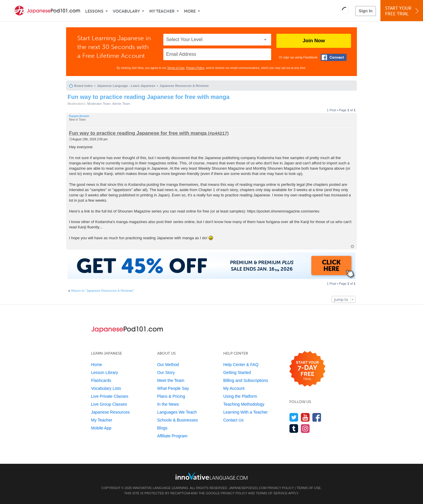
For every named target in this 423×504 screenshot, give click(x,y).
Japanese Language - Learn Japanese (126, 86)
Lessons (94, 11)
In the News (168, 404)
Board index (83, 86)
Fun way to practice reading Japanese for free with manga (148, 97)
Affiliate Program (172, 436)
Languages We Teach (177, 412)
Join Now (314, 41)
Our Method (168, 365)
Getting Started (237, 372)
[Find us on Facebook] (317, 417)
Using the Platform (240, 396)
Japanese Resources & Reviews (184, 86)
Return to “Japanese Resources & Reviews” (103, 291)
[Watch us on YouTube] (305, 417)
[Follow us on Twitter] (294, 417)
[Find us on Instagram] (305, 428)
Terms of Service (272, 493)
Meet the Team (171, 380)
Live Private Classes (110, 396)
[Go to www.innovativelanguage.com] (211, 476)
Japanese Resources (110, 412)
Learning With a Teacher (246, 412)
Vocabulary (126, 11)
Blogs (162, 428)
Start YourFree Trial (403, 11)
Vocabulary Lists (106, 388)
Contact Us (233, 420)
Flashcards (101, 380)
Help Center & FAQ (241, 365)
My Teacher (162, 11)
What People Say (173, 388)
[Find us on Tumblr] (294, 428)
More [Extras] (190, 11)
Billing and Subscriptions (246, 380)
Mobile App (101, 428)
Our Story (166, 372)
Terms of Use (176, 68)
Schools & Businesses (178, 420)
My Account (234, 388)
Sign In (366, 11)
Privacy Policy (195, 68)
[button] (346, 11)
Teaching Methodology (244, 404)
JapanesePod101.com (248, 488)
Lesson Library (105, 372)
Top (352, 246)
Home (96, 365)
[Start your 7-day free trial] (307, 369)
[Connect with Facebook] (334, 57)
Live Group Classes (109, 404)
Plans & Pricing (171, 396)
